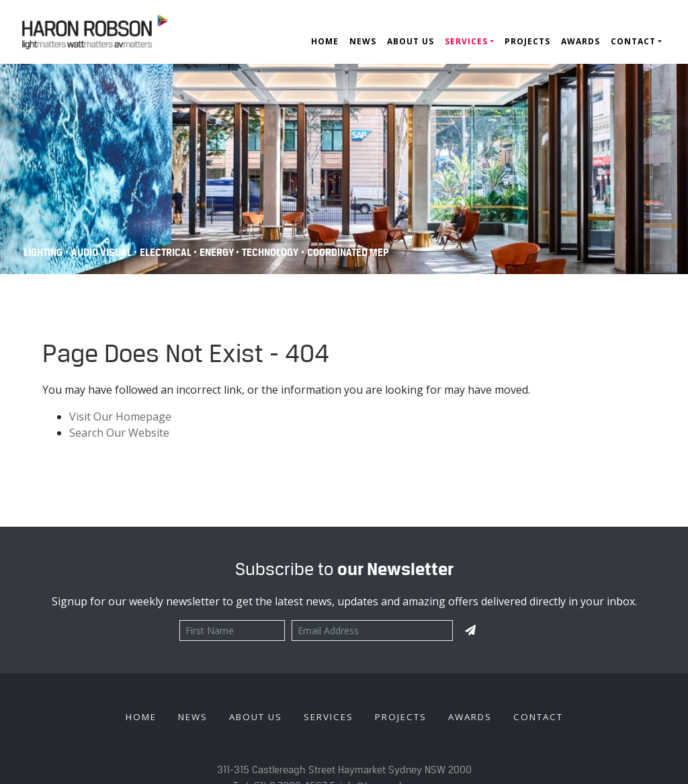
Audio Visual (102, 253)
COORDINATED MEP (348, 253)
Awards (580, 41)
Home (325, 41)
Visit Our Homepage (120, 417)
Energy (218, 253)
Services (466, 41)
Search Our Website (119, 433)
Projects (527, 41)
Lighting (43, 253)
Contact (633, 41)
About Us (411, 41)
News (363, 41)
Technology (270, 253)
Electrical (167, 253)
